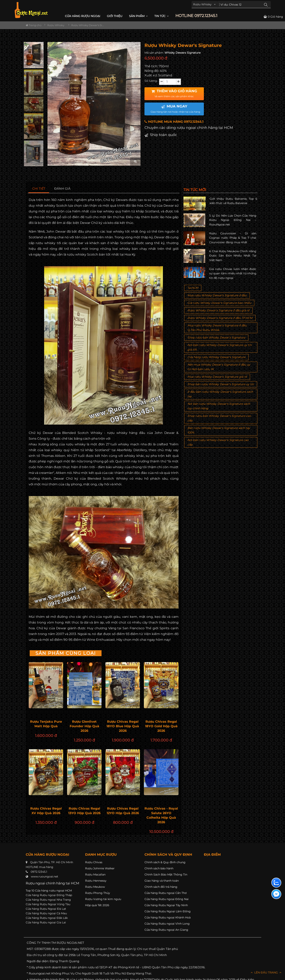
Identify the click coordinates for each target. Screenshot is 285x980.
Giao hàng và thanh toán (162, 881)
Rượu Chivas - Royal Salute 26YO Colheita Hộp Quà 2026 (161, 815)
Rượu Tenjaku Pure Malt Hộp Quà (46, 724)
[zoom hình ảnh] (135, 161)
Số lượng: (151, 81)
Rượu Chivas (94, 862)
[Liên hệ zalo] (276, 883)
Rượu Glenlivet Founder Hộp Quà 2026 (84, 726)
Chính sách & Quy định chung (165, 862)
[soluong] (170, 82)
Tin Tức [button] (161, 16)
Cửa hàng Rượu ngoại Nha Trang (48, 900)
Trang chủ (34, 25)
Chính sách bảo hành (159, 868)
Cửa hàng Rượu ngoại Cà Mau (46, 913)
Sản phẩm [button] (138, 16)
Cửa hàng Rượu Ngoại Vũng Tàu (48, 904)
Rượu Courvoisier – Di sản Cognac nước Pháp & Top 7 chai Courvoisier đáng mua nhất (233, 238)
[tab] (39, 189)
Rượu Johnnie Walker (100, 868)
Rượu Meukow (95, 887)
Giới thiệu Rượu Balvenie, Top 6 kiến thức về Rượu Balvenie (233, 201)
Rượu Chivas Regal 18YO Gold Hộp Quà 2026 (161, 726)
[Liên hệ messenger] (276, 894)
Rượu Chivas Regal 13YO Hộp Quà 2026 (84, 811)
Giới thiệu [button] (115, 16)
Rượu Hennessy (96, 881)
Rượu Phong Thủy (98, 893)
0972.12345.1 (39, 872)
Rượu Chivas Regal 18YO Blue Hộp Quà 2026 (123, 726)
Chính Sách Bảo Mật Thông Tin (166, 874)
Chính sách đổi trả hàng (161, 887)
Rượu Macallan (95, 874)
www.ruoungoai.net (45, 876)
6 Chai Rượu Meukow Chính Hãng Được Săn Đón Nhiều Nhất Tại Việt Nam (233, 256)
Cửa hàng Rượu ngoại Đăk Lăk (47, 918)
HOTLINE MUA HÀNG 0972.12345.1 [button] (174, 122)
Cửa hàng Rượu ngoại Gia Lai (46, 922)
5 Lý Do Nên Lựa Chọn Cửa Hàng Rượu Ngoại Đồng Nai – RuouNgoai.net (233, 220)
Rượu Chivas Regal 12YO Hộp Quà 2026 (123, 811)
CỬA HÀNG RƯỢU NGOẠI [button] (83, 16)
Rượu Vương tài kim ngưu (103, 899)
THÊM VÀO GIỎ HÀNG (174, 93)
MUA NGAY (175, 109)
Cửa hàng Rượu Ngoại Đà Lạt (46, 909)
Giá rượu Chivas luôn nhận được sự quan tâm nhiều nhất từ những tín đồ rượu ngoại (233, 273)
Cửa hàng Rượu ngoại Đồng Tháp (49, 895)
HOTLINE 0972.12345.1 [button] (196, 16)
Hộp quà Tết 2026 (97, 905)
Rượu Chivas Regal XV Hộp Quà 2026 (46, 811)
